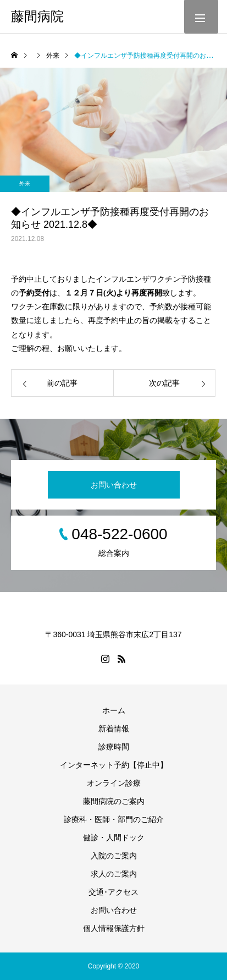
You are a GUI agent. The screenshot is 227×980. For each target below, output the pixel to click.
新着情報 (114, 729)
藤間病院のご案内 (114, 801)
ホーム (114, 710)
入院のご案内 (114, 856)
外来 (25, 184)
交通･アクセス (113, 892)
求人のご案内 (114, 874)
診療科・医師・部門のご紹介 (114, 819)
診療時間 (114, 747)
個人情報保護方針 (114, 928)
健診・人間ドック (114, 837)
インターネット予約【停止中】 (114, 765)
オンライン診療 (114, 783)
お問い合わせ (114, 485)
